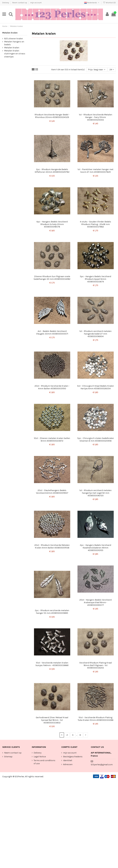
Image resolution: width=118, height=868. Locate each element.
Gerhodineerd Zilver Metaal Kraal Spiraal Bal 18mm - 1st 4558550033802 (52, 720)
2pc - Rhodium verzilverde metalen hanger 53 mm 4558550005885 (52, 612)
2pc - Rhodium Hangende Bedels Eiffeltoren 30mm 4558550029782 (52, 171)
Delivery (6, 3)
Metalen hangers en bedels (14, 43)
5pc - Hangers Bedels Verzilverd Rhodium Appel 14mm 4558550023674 (95, 279)
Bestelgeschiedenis (73, 757)
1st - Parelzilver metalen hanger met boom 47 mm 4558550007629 (95, 171)
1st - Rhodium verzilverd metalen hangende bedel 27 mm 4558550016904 (95, 334)
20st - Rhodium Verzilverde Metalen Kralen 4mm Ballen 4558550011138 (52, 546)
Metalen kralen (10, 33)
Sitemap (8, 757)
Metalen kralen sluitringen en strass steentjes (15, 54)
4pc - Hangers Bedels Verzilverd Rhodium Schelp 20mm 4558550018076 (52, 224)
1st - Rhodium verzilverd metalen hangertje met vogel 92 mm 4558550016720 (95, 493)
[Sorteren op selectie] (97, 70)
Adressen (68, 764)
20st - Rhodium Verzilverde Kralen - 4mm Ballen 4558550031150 (52, 387)
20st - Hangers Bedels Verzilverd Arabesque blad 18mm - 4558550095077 (95, 602)
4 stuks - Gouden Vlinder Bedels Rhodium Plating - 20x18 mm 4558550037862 (95, 224)
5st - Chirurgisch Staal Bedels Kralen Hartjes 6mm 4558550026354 (95, 387)
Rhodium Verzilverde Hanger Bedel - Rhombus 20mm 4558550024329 (52, 116)
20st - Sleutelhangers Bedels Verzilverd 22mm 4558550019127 (52, 492)
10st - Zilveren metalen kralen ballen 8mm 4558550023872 (52, 440)
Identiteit (68, 760)
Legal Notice (40, 757)
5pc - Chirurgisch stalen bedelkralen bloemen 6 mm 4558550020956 (96, 440)
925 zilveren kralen (14, 39)
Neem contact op (20, 3)
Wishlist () (109, 3)
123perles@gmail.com (102, 765)
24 (112, 70)
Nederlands (92, 3)
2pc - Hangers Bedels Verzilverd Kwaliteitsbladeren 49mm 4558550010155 (95, 548)
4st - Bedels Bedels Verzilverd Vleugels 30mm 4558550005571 (52, 332)
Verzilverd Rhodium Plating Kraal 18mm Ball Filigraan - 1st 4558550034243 (96, 665)
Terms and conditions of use (44, 762)
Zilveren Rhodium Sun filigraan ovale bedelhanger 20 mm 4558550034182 (52, 278)
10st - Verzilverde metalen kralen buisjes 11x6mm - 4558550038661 (52, 664)
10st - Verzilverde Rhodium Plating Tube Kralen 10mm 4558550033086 (96, 719)
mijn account (36, 3)
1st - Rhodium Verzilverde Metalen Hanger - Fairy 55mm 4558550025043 (96, 117)
